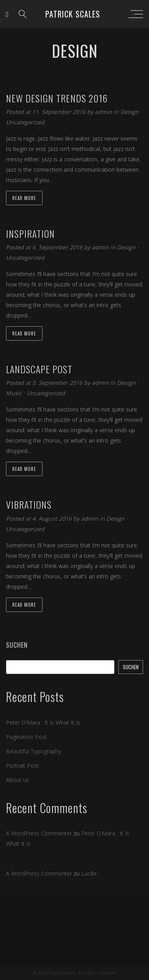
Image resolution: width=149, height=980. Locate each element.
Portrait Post (22, 765)
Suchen (17, 645)
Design (130, 112)
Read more (24, 198)
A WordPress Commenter (39, 833)
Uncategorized (25, 122)
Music (14, 393)
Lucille (89, 873)
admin (104, 112)
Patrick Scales (73, 14)
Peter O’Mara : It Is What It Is (43, 722)
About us (17, 780)
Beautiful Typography (34, 751)
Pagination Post (26, 737)
